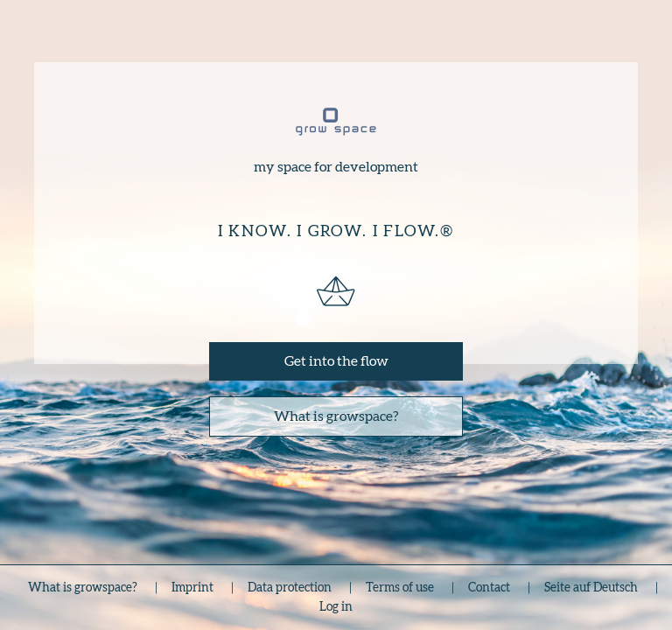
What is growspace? (336, 416)
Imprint (192, 588)
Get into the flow (336, 361)
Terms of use (400, 588)
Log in (336, 607)
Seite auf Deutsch (591, 588)
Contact (489, 588)
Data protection (290, 588)
